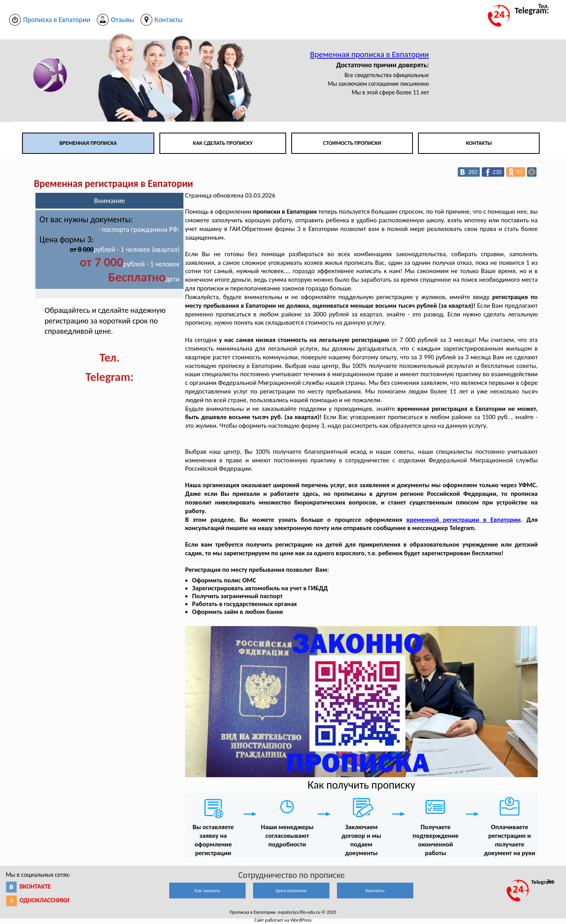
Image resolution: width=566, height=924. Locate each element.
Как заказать (207, 890)
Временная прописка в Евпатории (370, 54)
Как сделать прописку (223, 143)
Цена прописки (291, 890)
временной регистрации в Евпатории (464, 520)
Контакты (479, 143)
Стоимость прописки (352, 143)
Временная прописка (88, 143)
